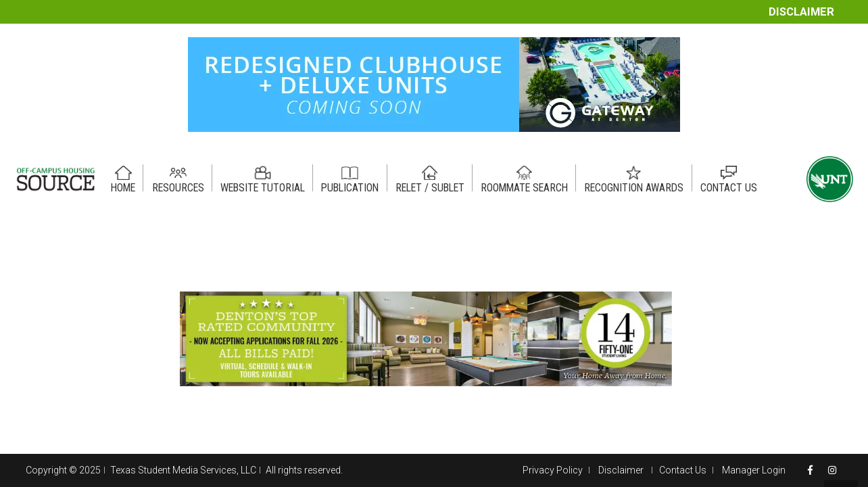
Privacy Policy (553, 470)
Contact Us (683, 470)
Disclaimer (801, 12)
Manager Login (754, 470)
